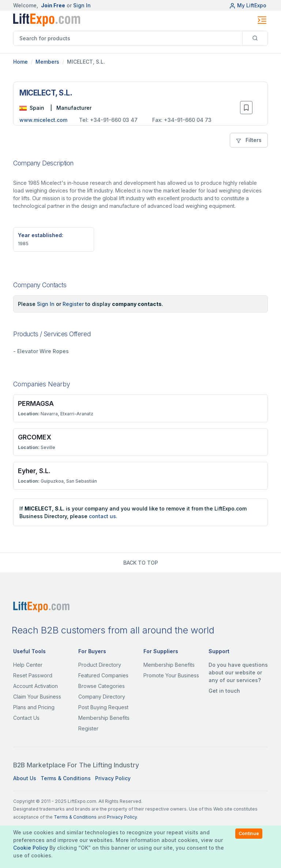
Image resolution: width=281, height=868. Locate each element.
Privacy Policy (113, 778)
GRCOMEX (35, 437)
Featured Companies (103, 675)
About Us (25, 778)
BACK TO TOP (141, 563)
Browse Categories (102, 686)
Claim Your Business (37, 697)
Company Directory (102, 697)
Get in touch (224, 691)
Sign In (82, 5)
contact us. (103, 516)
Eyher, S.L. (34, 471)
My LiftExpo (248, 5)
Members (47, 62)
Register (73, 304)
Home (20, 62)
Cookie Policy (31, 848)
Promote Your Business (171, 675)
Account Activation (35, 686)
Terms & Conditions (66, 778)
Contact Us (26, 718)
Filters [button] (249, 140)
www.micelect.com (43, 120)
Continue (249, 833)
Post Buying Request (103, 707)
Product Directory (100, 665)
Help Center (28, 665)
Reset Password (33, 675)
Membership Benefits (104, 718)
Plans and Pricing (34, 707)
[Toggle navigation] (262, 20)
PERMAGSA (36, 403)
